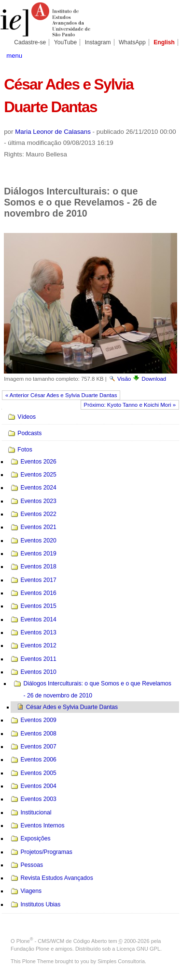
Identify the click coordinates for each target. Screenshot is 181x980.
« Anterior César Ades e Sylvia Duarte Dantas (61, 395)
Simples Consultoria (121, 961)
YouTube (66, 42)
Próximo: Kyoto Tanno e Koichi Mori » (130, 405)
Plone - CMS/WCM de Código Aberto (62, 941)
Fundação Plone (30, 949)
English (164, 42)
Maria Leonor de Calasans (53, 132)
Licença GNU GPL (139, 949)
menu (14, 56)
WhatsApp (132, 42)
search (169, 55)
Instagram (98, 42)
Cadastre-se (30, 42)
